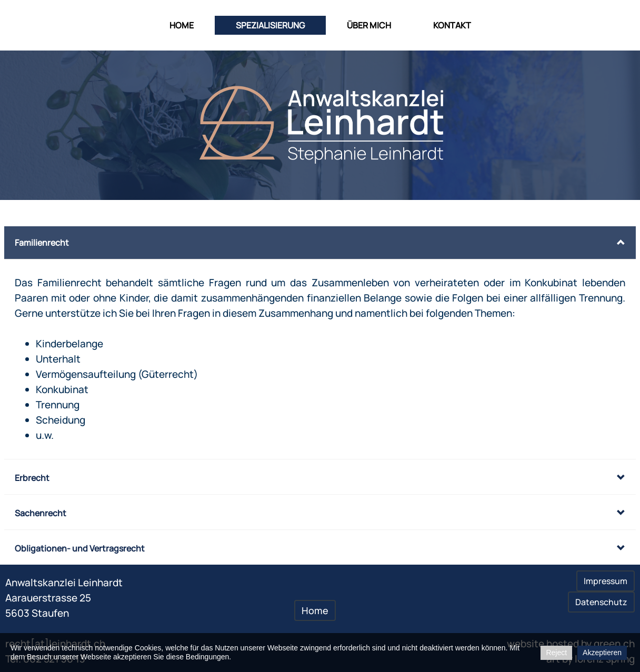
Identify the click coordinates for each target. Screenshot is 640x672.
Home (182, 25)
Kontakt (452, 25)
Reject (556, 653)
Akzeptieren (602, 653)
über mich (369, 25)
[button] (320, 243)
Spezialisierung (270, 25)
